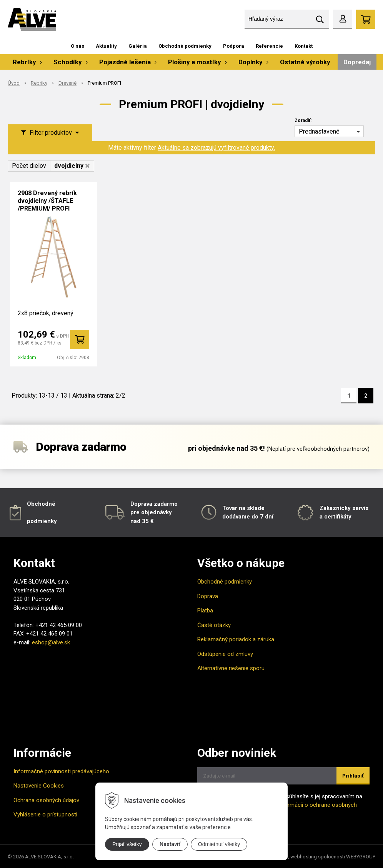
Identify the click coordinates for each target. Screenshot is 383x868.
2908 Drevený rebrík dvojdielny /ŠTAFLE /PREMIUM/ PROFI (47, 201)
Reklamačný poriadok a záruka (236, 639)
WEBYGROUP (361, 857)
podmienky (42, 521)
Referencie (269, 46)
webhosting (304, 857)
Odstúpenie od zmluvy (225, 654)
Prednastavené (319, 131)
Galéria (138, 46)
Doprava (208, 596)
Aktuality (106, 46)
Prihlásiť (353, 776)
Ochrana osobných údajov (46, 800)
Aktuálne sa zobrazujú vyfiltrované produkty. (216, 148)
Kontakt (304, 46)
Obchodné (41, 504)
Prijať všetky (127, 844)
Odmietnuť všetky (219, 844)
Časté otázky (214, 625)
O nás (77, 46)
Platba (205, 610)
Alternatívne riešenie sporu (231, 668)
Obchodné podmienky (185, 46)
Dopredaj (357, 62)
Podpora (234, 46)
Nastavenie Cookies (39, 786)
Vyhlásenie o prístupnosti (45, 814)
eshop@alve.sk (51, 642)
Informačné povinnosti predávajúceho (61, 771)
